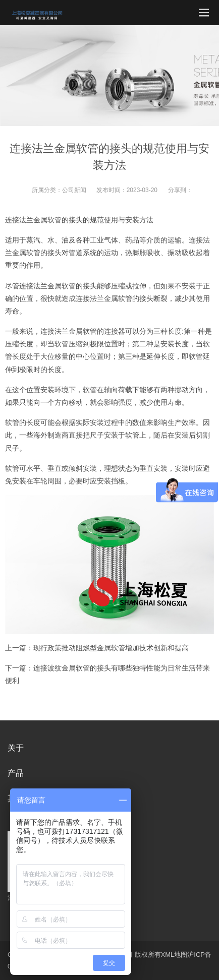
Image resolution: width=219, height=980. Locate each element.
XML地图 (174, 955)
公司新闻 (74, 190)
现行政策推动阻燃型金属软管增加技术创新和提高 (111, 648)
